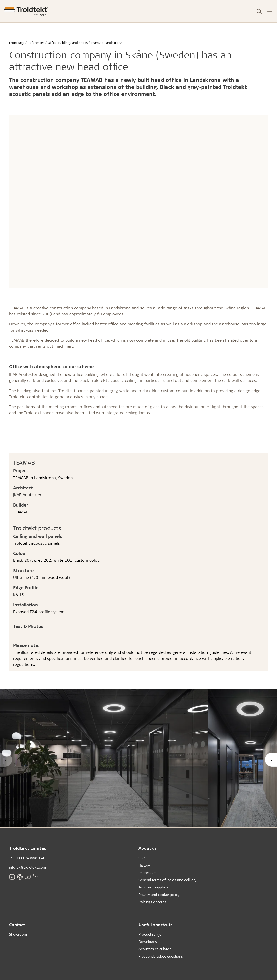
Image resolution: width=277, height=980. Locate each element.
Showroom (18, 934)
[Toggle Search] (259, 11)
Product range (150, 934)
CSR (142, 858)
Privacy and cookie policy (159, 894)
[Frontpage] (26, 11)
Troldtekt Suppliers (153, 887)
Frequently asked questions (161, 956)
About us (148, 848)
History (144, 865)
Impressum (147, 872)
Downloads (148, 942)
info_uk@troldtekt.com (27, 867)
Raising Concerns (152, 902)
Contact (17, 924)
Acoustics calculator (155, 949)
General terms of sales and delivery (167, 880)
